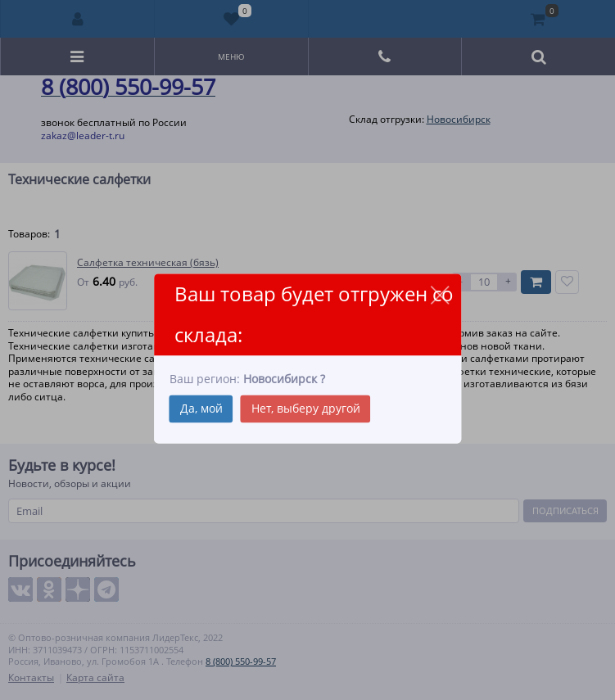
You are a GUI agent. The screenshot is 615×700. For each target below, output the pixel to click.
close (439, 295)
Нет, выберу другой (306, 408)
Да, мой (201, 408)
